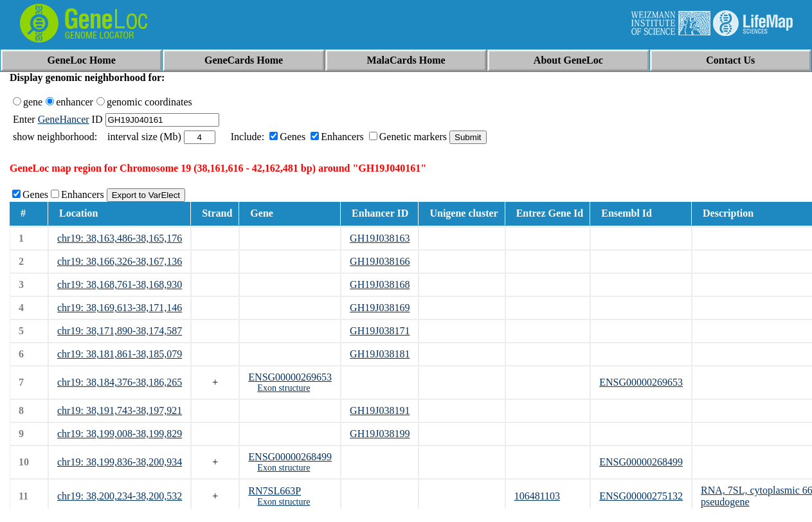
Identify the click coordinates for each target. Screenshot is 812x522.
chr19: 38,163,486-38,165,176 (120, 238)
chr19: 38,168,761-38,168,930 (120, 284)
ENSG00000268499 (290, 457)
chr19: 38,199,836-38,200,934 (120, 462)
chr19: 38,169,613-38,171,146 (120, 308)
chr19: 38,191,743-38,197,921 (120, 410)
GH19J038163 (380, 238)
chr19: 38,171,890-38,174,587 (120, 331)
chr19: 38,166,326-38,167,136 (120, 261)
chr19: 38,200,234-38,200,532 (120, 496)
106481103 (537, 496)
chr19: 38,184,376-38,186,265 (120, 382)
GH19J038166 (380, 261)
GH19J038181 (380, 354)
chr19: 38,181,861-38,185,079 (120, 354)
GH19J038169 (380, 308)
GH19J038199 (380, 434)
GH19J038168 (380, 284)
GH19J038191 (380, 410)
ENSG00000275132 (641, 496)
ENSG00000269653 (290, 377)
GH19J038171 (380, 331)
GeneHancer (64, 119)
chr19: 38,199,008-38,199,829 (120, 434)
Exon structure (284, 388)
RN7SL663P (275, 491)
